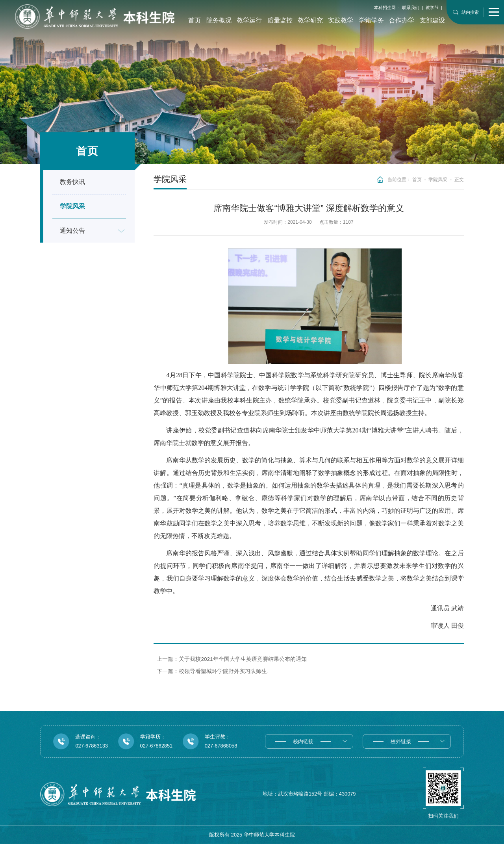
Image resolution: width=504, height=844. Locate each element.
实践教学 (341, 20)
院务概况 (219, 20)
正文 (459, 180)
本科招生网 (385, 7)
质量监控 (280, 20)
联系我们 (411, 7)
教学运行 (249, 20)
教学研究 (310, 20)
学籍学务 (371, 20)
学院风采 (438, 180)
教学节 (432, 7)
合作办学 (402, 20)
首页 (195, 20)
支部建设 (432, 20)
